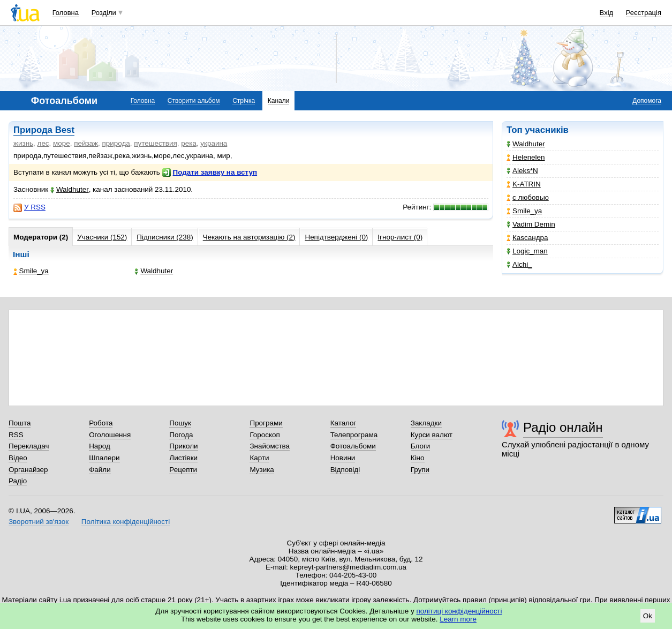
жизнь (23, 143)
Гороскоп (265, 435)
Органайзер (28, 470)
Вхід (607, 13)
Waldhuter (526, 144)
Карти (259, 458)
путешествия (156, 143)
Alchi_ (519, 264)
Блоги (421, 446)
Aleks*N (522, 171)
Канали (279, 101)
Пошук (180, 423)
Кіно (418, 458)
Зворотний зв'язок (39, 522)
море (62, 143)
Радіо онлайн (563, 427)
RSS (16, 435)
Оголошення (110, 435)
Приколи (183, 446)
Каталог (343, 423)
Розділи (104, 13)
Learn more (458, 619)
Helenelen (526, 157)
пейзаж (86, 143)
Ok (648, 616)
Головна (66, 13)
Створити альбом (194, 101)
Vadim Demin (531, 224)
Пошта (20, 423)
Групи (420, 470)
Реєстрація (644, 13)
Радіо (18, 481)
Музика (262, 470)
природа (116, 143)
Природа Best (44, 130)
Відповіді (345, 470)
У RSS (29, 207)
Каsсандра (527, 238)
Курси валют (432, 435)
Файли (100, 470)
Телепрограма (354, 435)
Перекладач (29, 446)
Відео (18, 458)
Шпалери (104, 458)
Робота (101, 423)
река (189, 143)
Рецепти (183, 470)
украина (214, 143)
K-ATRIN (524, 184)
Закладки (426, 423)
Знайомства (270, 446)
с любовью (528, 197)
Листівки (183, 458)
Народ (100, 446)
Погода (181, 435)
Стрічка (244, 101)
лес (43, 143)
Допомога (647, 101)
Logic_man (527, 251)
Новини (343, 458)
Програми (266, 423)
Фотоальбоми (353, 446)
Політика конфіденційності (126, 522)
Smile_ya (524, 211)
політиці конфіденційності (459, 611)
